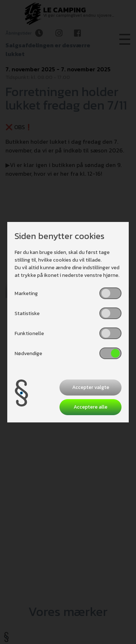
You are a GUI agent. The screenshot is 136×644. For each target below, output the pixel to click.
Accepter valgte (91, 387)
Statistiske (27, 313)
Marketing (26, 293)
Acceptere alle (90, 407)
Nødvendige (28, 353)
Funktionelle (29, 333)
